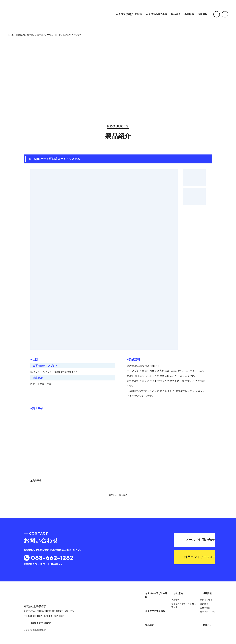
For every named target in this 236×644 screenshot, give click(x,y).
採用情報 (199, 14)
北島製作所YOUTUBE (38, 624)
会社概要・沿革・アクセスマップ (155, 625)
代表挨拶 (147, 619)
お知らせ (186, 618)
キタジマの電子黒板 (153, 14)
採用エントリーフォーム (184, 558)
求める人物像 (187, 599)
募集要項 (185, 603)
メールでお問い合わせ (185, 540)
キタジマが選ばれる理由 (125, 14)
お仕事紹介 (186, 607)
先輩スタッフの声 (189, 611)
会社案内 (185, 14)
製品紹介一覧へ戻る (118, 495)
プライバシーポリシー (193, 626)
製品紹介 (172, 14)
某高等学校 (73, 447)
